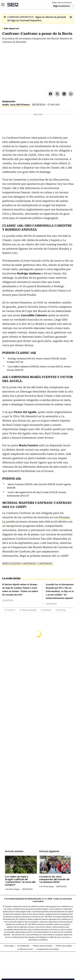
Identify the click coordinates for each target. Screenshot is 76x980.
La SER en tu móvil (25, 949)
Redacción (9, 101)
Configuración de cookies (48, 949)
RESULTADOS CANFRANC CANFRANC (28, 563)
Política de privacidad (43, 946)
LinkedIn (64, 94)
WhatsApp (71, 94)
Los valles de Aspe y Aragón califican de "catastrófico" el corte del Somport (20, 881)
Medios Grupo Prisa (38, 965)
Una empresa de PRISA (38, 958)
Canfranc (11, 610)
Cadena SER (13, 5)
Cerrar (71, 17)
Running (62, 610)
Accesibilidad (23, 946)
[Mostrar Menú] (3, 5)
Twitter (57, 94)
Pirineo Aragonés (29, 610)
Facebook (50, 94)
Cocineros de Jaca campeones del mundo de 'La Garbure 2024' (54, 879)
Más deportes (11, 28)
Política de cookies (64, 946)
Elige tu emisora (61, 6)
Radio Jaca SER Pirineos (16, 105)
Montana (47, 610)
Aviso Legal (9, 946)
